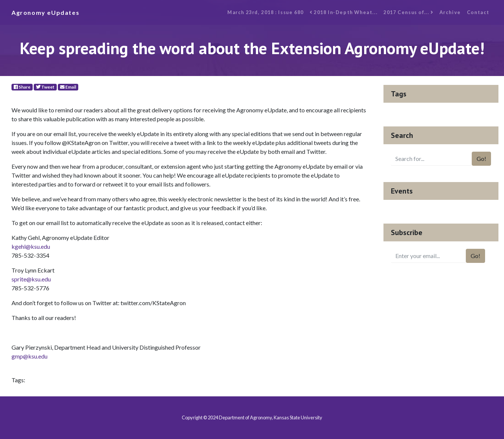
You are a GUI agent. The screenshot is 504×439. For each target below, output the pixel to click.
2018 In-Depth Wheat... (344, 12)
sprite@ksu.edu (31, 279)
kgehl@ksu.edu (31, 246)
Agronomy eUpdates (45, 12)
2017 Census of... (408, 12)
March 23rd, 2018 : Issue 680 (266, 12)
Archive (450, 12)
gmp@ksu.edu (29, 356)
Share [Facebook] (22, 87)
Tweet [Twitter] (45, 87)
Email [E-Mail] (68, 87)
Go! (481, 159)
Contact (478, 12)
